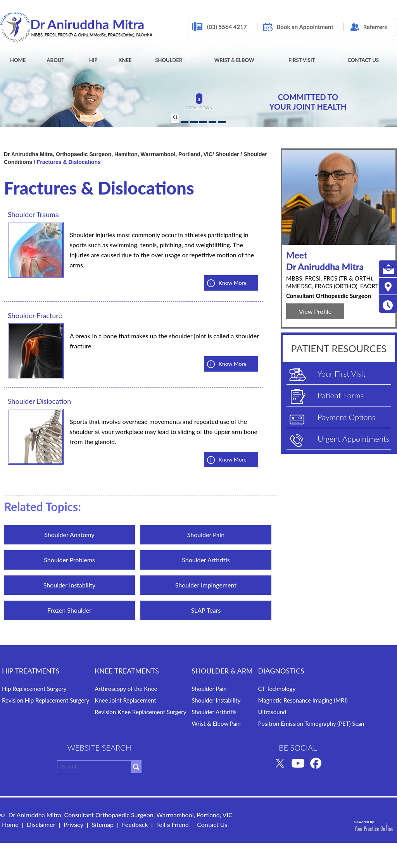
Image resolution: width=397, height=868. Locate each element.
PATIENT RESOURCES (339, 348)
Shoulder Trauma (33, 214)
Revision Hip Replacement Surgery (46, 700)
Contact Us (363, 60)
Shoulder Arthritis (206, 560)
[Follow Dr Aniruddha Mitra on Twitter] (280, 763)
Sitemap (103, 824)
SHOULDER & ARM (222, 671)
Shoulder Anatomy (69, 535)
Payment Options (346, 417)
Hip (93, 60)
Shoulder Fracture (35, 315)
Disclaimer (41, 824)
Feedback (135, 824)
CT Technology (277, 689)
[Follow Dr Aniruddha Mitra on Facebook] (316, 763)
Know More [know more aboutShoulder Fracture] (233, 364)
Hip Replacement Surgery (34, 689)
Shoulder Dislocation (39, 401)
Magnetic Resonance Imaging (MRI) (303, 700)
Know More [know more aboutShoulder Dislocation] (233, 459)
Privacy (73, 824)
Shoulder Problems (69, 560)
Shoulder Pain (206, 535)
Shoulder (169, 60)
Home (18, 60)
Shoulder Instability (70, 585)
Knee (125, 60)
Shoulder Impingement (206, 585)
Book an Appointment (305, 27)
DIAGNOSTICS (281, 671)
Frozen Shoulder (69, 610)
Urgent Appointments (353, 439)
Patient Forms (341, 395)
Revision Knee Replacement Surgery (140, 712)
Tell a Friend (173, 824)
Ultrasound (272, 712)
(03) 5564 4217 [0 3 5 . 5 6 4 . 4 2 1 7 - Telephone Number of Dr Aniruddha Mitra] (227, 27)
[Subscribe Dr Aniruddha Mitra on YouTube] (298, 763)
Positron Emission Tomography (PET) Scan (311, 723)
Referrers (375, 27)
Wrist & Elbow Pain (216, 723)
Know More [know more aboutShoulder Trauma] (233, 283)
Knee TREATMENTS (127, 671)
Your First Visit (342, 374)
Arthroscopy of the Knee (126, 689)
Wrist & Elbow (234, 60)
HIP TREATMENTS (31, 671)
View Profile (315, 311)
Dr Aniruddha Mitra (339, 261)
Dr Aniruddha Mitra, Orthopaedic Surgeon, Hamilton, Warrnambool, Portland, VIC (108, 154)
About (56, 60)
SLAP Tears (206, 610)
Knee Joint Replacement (125, 700)
